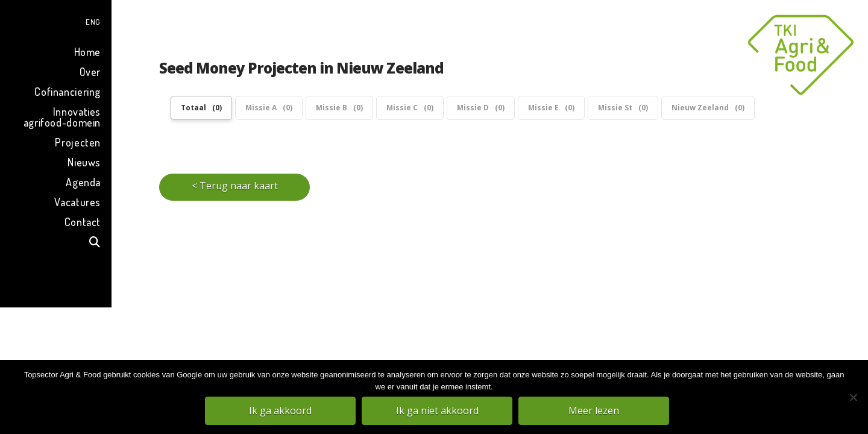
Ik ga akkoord (280, 410)
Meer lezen (594, 410)
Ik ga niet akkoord (437, 410)
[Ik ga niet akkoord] (853, 397)
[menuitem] (56, 20)
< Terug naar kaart (235, 186)
